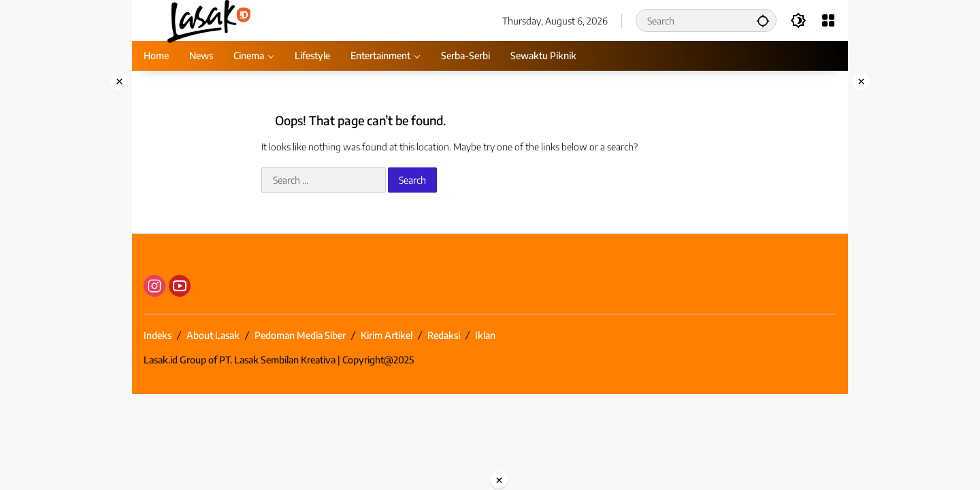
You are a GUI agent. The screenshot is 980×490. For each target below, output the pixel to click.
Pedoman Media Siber (300, 335)
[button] (763, 20)
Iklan (485, 335)
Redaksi (444, 335)
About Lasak (213, 335)
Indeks (158, 335)
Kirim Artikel (387, 335)
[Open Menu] (828, 20)
